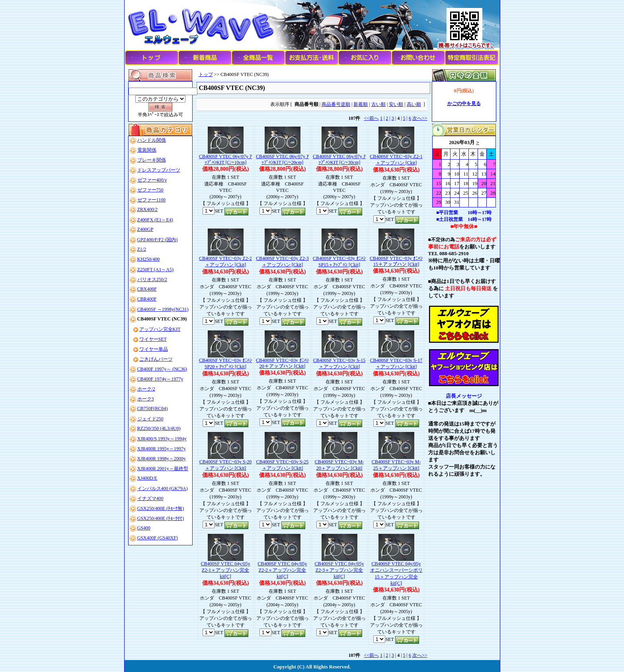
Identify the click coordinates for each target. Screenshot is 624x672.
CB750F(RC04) (153, 408)
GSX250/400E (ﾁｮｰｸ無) (161, 508)
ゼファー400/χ (152, 180)
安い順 (396, 104)
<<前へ (371, 118)
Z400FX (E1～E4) (155, 220)
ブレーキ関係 (152, 160)
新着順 (361, 104)
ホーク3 (146, 399)
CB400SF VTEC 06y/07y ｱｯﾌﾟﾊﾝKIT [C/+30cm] (339, 159)
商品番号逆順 (336, 104)
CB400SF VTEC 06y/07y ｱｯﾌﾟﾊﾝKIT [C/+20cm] (282, 159)
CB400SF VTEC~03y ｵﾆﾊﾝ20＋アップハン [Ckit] (282, 363)
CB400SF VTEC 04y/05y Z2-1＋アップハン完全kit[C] (226, 570)
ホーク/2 (146, 389)
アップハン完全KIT (160, 329)
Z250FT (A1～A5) (155, 270)
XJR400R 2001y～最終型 (163, 469)
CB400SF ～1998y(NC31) (163, 309)
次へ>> (420, 118)
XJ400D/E (147, 478)
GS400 (144, 528)
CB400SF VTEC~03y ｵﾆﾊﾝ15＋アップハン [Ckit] (396, 261)
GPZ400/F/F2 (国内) (158, 240)
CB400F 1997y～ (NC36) (162, 369)
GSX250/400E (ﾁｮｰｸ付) (161, 518)
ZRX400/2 (147, 209)
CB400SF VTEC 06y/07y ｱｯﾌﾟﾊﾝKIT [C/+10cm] (225, 159)
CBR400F (147, 299)
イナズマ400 (150, 498)
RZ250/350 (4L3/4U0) (159, 428)
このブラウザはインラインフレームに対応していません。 (464, 172)
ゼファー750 (150, 190)
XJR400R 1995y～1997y (162, 449)
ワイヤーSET (153, 339)
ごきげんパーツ (156, 359)
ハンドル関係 (152, 140)
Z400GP (145, 229)
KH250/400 (149, 259)
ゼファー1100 (152, 200)
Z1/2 (142, 249)
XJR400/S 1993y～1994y (162, 439)
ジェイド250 (150, 419)
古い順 (378, 104)
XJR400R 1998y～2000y (162, 459)
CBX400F (147, 289)
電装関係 (147, 150)
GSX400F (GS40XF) (158, 538)
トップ (206, 74)
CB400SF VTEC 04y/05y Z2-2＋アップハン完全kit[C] (283, 570)
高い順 (414, 104)
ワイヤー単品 (154, 349)
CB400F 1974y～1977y (160, 379)
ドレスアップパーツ (159, 170)
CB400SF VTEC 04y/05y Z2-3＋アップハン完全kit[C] (339, 570)
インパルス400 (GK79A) (163, 488)
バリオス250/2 (152, 279)
